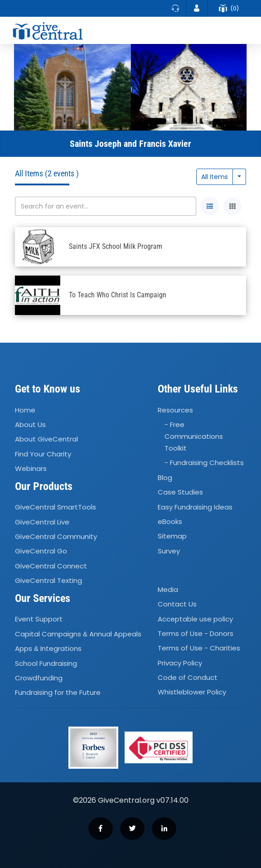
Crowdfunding (39, 678)
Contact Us (177, 604)
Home (25, 410)
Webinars (31, 468)
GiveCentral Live (42, 522)
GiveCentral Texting (48, 580)
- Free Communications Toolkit (194, 436)
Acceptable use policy (195, 619)
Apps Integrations (48, 648)
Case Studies (180, 492)
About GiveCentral (46, 439)
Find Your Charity (43, 454)
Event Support (39, 619)
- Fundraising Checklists (204, 463)
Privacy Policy (180, 663)
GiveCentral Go (41, 551)
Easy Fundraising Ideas (195, 507)
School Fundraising (46, 663)
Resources (175, 410)
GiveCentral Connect (51, 566)
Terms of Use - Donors (196, 633)
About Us (30, 424)
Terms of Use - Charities (199, 648)
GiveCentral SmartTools (56, 507)
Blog (165, 478)
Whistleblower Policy (192, 692)
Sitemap (172, 536)
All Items (215, 177)
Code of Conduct (188, 677)
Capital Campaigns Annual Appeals (78, 634)
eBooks (170, 521)
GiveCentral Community (56, 536)
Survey (169, 551)
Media (168, 589)
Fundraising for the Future (58, 692)
